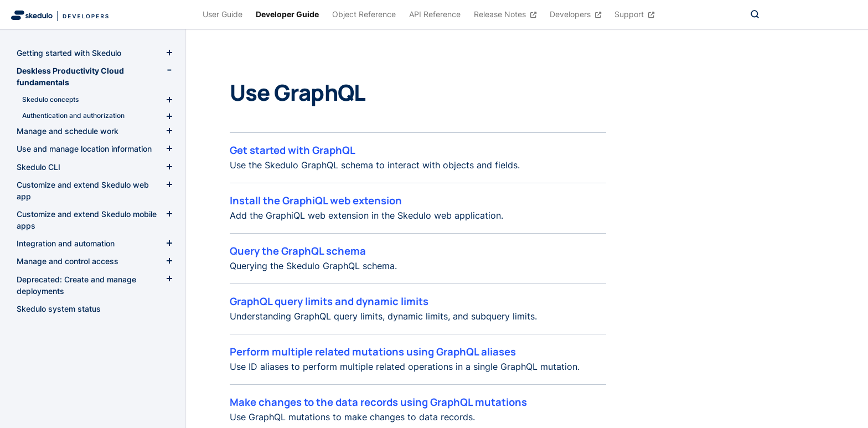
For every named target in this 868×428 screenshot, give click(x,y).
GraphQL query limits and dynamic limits (329, 301)
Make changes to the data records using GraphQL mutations (378, 402)
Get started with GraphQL (293, 150)
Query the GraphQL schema (298, 251)
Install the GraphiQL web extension (316, 200)
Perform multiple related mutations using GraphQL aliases (373, 352)
